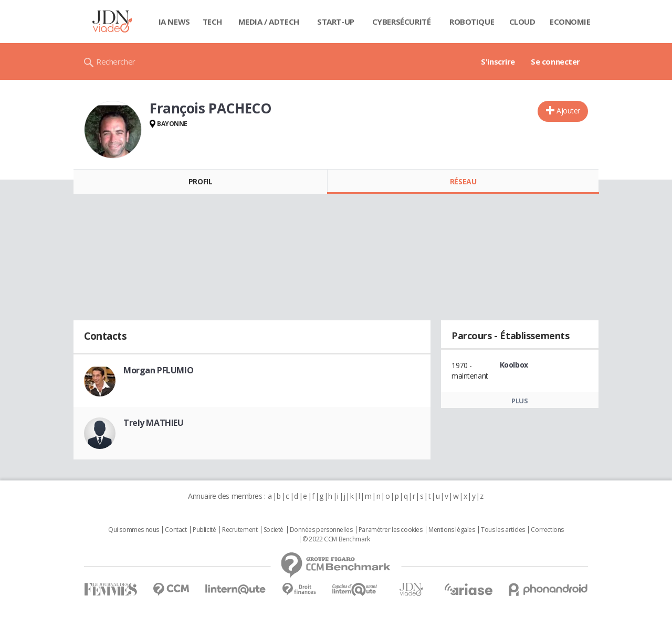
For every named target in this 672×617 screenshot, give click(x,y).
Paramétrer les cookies (391, 530)
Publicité (204, 530)
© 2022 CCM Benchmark (336, 539)
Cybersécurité (402, 22)
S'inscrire (498, 61)
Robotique (472, 22)
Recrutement (240, 530)
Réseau (463, 181)
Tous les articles (503, 530)
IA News (174, 22)
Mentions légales (451, 530)
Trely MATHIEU (154, 423)
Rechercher (116, 61)
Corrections (547, 530)
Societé (274, 530)
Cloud (522, 22)
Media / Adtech (269, 22)
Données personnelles (321, 530)
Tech (212, 22)
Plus (519, 401)
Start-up (336, 22)
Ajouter (568, 111)
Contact (176, 530)
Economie (570, 22)
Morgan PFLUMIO (158, 370)
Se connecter (555, 61)
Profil (200, 181)
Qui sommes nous (134, 530)
